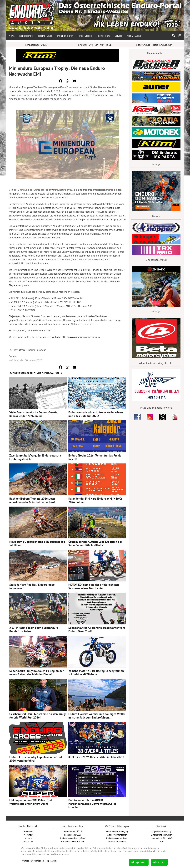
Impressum (51, 861)
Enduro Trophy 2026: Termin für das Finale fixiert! (95, 457)
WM (102, 45)
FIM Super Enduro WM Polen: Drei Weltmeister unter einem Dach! (31, 802)
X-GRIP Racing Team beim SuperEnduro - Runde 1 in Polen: (34, 629)
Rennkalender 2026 (36, 45)
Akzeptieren (139, 862)
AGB (162, 842)
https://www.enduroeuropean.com (81, 337)
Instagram (29, 842)
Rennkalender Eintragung (117, 831)
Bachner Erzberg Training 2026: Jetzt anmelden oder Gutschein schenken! (32, 500)
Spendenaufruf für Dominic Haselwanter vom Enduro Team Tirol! (97, 629)
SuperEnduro (143, 45)
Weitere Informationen (33, 861)
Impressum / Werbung (162, 831)
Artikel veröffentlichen (117, 835)
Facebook (28, 831)
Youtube (28, 838)
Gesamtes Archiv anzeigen (73, 842)
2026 (73, 831)
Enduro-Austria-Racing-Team (73, 838)
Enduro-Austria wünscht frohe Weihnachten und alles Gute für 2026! (96, 414)
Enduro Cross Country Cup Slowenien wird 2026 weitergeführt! (36, 759)
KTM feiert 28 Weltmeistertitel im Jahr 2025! (96, 757)
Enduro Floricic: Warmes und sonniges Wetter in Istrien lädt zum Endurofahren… (97, 716)
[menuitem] (12, 36)
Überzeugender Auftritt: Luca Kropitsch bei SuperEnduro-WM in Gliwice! (95, 543)
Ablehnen (159, 862)
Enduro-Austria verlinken (117, 838)
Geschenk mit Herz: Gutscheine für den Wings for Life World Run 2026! (38, 716)
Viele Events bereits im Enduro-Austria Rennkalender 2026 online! (33, 414)
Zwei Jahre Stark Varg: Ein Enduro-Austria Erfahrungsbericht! (35, 457)
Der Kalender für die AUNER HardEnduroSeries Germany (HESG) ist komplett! (92, 804)
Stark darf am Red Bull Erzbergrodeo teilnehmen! (32, 586)
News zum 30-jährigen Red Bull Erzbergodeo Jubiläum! (37, 543)
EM (96, 45)
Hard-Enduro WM (163, 45)
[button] (61, 81)
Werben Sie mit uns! (117, 842)
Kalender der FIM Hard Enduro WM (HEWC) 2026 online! (95, 500)
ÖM (91, 45)
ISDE (109, 45)
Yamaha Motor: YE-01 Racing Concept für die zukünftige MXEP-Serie (96, 673)
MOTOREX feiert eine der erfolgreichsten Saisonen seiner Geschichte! (94, 586)
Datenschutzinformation (162, 835)
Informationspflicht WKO (162, 838)
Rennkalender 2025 (73, 835)
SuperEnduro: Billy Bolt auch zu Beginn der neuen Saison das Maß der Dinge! (36, 673)
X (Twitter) (29, 835)
